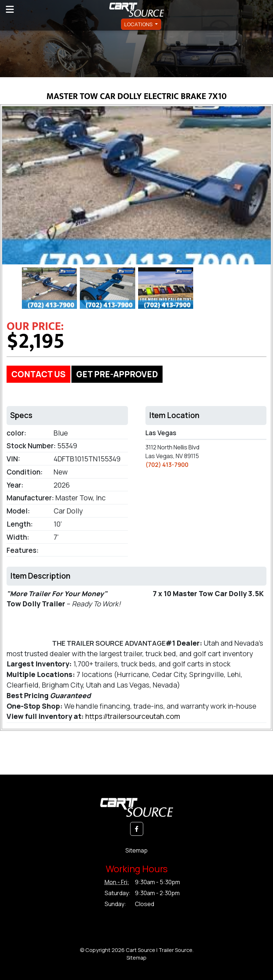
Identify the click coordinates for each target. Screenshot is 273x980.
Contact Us (38, 374)
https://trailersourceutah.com (133, 716)
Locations (139, 24)
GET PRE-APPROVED (117, 374)
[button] (137, 829)
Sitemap (136, 850)
